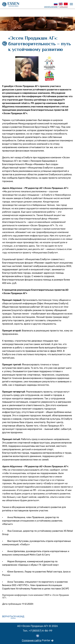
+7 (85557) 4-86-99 (41, 631)
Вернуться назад (13, 616)
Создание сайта (32, 640)
